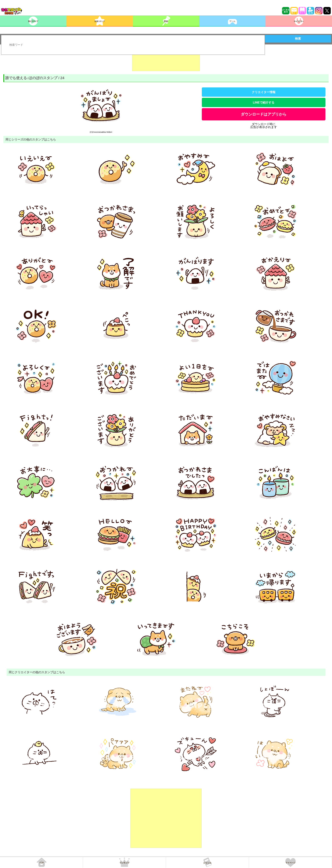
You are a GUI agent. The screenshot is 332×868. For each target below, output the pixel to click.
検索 (298, 39)
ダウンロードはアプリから (264, 114)
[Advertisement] (166, 61)
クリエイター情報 (264, 92)
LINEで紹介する (264, 102)
